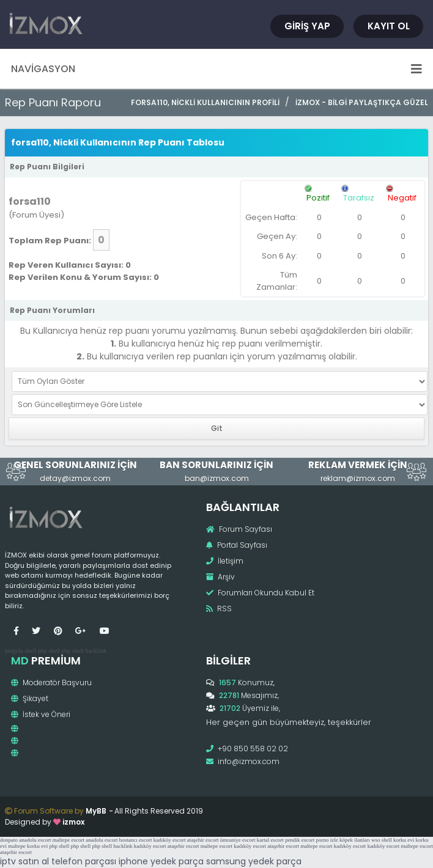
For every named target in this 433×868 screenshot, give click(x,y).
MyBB (96, 811)
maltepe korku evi (28, 846)
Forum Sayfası (239, 529)
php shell (49, 651)
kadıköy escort (170, 840)
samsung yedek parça (254, 861)
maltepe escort (68, 840)
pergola (14, 651)
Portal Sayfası (237, 545)
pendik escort (300, 840)
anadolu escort (35, 840)
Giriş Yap (307, 26)
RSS (219, 609)
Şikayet (30, 698)
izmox (73, 822)
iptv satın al (24, 861)
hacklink (95, 651)
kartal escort (270, 840)
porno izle (327, 840)
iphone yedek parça (161, 861)
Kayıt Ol (389, 26)
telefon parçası (84, 861)
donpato (9, 840)
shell (30, 651)
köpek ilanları (355, 840)
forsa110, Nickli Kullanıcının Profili (205, 102)
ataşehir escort (203, 840)
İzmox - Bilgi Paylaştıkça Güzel (362, 102)
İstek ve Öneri (41, 714)
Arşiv (220, 577)
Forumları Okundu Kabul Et (260, 593)
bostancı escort (136, 840)
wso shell (382, 840)
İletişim (225, 561)
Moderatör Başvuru (51, 682)
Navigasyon (216, 69)
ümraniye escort (238, 840)
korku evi (404, 840)
